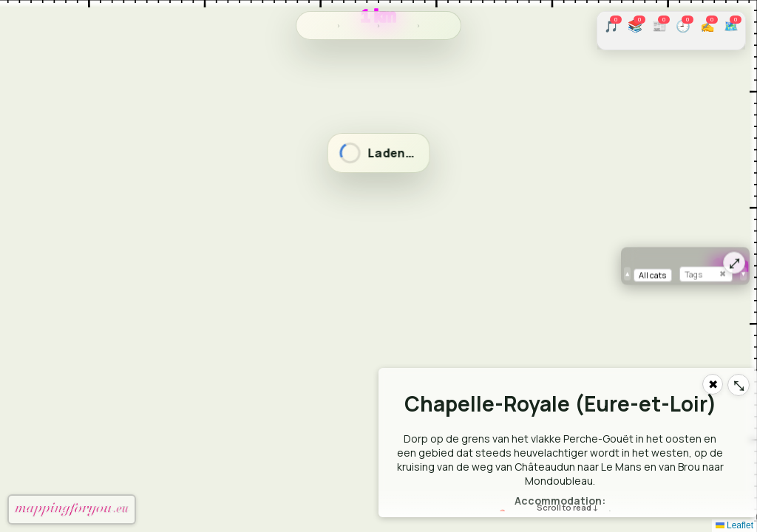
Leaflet (734, 525)
